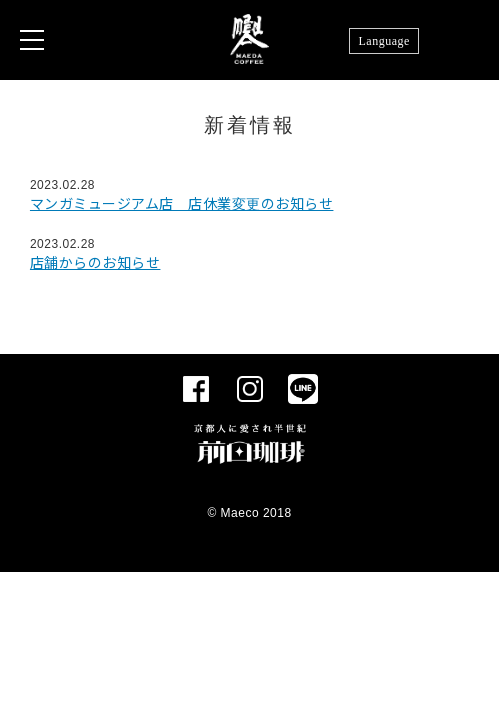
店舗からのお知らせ (95, 263)
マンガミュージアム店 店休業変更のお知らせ (182, 204)
